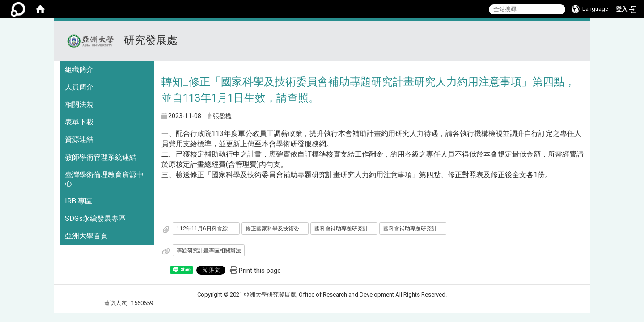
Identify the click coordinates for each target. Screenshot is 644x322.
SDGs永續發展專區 (95, 218)
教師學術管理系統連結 (101, 157)
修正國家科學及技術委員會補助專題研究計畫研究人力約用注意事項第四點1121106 (277, 229)
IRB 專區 (78, 201)
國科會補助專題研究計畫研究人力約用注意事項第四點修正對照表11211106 (346, 229)
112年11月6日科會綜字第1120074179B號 (208, 229)
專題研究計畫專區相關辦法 (209, 250)
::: (580, 32)
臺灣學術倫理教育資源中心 (104, 179)
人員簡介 (79, 87)
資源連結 (79, 139)
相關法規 (79, 104)
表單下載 (79, 122)
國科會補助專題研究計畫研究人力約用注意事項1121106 (415, 229)
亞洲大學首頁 (86, 236)
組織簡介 (79, 70)
